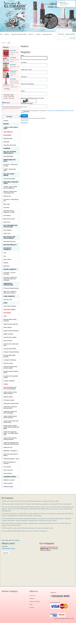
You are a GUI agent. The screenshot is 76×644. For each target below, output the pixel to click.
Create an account (70, 34)
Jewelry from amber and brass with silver (10, 407)
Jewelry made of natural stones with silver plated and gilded (11, 427)
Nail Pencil (6, 266)
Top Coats (6, 207)
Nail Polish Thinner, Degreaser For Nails (9, 211)
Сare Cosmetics (9, 296)
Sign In (62, 34)
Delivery (7, 34)
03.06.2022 (13, 79)
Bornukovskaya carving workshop (10, 320)
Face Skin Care (8, 300)
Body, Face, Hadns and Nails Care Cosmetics (10, 292)
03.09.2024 (13, 58)
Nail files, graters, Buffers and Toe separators (10, 187)
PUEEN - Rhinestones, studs (10, 170)
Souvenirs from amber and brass (11, 345)
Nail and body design (9, 179)
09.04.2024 (13, 65)
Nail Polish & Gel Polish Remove (9, 237)
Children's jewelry (8, 487)
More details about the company (11, 540)
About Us (31, 34)
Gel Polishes (7, 215)
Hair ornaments (8, 473)
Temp (5, 316)
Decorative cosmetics (8, 249)
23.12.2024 (13, 50)
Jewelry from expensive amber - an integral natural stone (11, 433)
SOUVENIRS (7, 313)
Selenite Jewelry (8, 397)
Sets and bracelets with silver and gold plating (10, 388)
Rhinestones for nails (9, 160)
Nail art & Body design (9, 175)
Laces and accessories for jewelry (11, 455)
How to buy (32, 596)
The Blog (7, 89)
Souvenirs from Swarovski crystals (11, 377)
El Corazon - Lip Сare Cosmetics (9, 273)
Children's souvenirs (9, 480)
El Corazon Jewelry (9, 400)
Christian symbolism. (9, 381)
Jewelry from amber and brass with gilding (10, 412)
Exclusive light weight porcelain (9, 356)
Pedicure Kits (7, 196)
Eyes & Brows (7, 259)
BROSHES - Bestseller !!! (10, 451)
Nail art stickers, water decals (10, 152)
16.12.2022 (13, 72)
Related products (10, 245)
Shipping (32, 598)
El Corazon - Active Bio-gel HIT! (11, 200)
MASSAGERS (7, 135)
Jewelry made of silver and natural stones (11, 422)
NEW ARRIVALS (8, 132)
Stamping (7, 148)
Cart (61, 2)
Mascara (6, 263)
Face (5, 253)
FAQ (1, 34)
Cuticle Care (7, 233)
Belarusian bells (8, 138)
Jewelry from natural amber (11, 403)
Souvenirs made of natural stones (11, 372)
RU (71, 38)
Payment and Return (35, 601)
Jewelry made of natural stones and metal (10, 417)
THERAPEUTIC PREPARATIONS (8, 284)
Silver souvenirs (8, 341)
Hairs (5, 303)
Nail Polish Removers (9, 241)
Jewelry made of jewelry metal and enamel (10, 439)
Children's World (10, 477)
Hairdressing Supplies (10, 309)
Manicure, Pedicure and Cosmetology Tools (10, 192)
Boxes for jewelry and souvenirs (9, 463)
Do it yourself (7, 467)
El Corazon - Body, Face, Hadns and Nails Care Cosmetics (10, 279)
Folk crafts (6, 142)
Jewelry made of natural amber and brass (10, 393)
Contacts (38, 34)
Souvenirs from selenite (10, 337)
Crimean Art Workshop (10, 360)
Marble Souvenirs (8, 334)
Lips (5, 256)
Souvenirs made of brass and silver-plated (10, 367)
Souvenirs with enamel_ (10, 349)
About (31, 604)
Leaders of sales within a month (11, 128)
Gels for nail (7, 222)
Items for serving (8, 363)
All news (6, 553)
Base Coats (7, 204)
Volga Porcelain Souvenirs (11, 324)
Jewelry (6, 384)
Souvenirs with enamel (10, 145)
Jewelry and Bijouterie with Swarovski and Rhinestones (11, 443)
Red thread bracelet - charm (11, 459)
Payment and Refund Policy (19, 34)
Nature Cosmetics (10, 269)
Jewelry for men (8, 447)
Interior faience (8, 327)
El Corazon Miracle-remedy (11, 288)
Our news (6, 103)
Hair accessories (8, 483)
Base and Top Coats (9, 219)
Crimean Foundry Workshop (11, 352)
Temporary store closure (8, 548)
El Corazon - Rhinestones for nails (11, 165)
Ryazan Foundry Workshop (11, 331)
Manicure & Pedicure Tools (11, 183)
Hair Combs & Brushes (10, 306)
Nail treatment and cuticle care (10, 226)
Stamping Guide (47, 34)
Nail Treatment (8, 230)
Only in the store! (8, 470)
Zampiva (6, 121)
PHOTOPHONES (8, 156)
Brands (6, 124)
